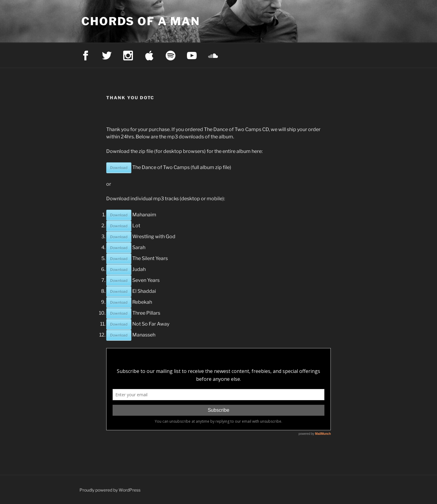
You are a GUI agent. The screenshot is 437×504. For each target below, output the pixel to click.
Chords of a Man (141, 21)
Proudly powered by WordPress (110, 490)
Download (119, 168)
